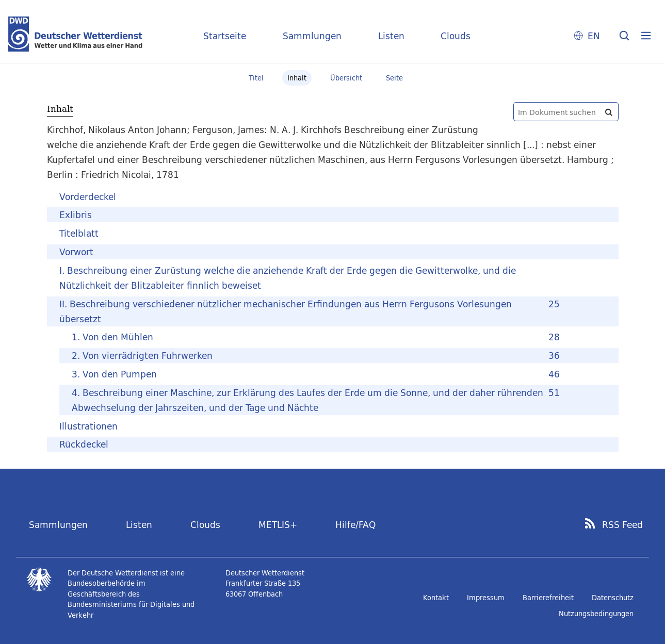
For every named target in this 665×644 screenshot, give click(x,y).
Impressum (486, 598)
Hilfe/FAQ (355, 525)
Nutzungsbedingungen (596, 614)
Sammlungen (312, 36)
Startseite (225, 36)
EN (594, 36)
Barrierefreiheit (548, 598)
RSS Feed (622, 525)
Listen (391, 36)
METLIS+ (278, 525)
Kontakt (436, 598)
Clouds (456, 36)
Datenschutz (613, 598)
